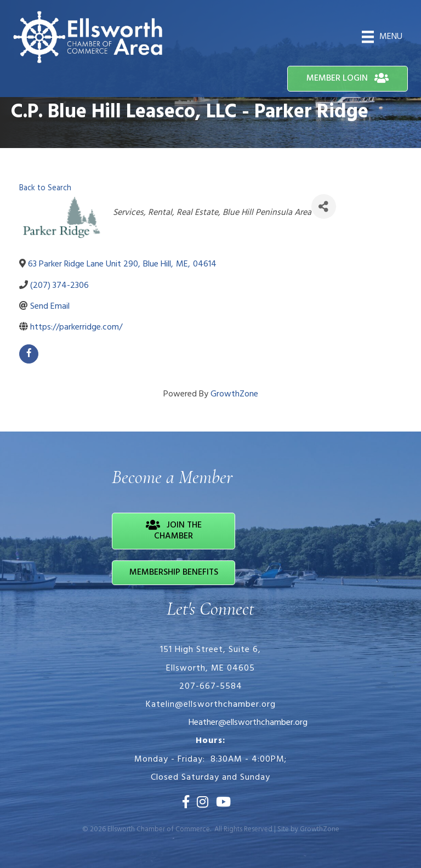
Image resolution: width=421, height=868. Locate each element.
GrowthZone (234, 394)
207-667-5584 (211, 687)
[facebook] (29, 354)
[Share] (324, 206)
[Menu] (382, 37)
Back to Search (45, 188)
